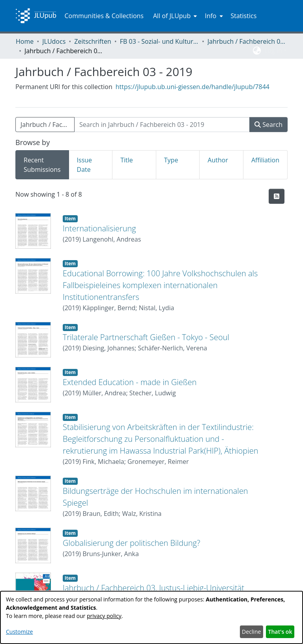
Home (25, 41)
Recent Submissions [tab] (42, 165)
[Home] (36, 16)
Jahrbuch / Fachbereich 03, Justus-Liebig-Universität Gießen (247, 41)
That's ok (280, 632)
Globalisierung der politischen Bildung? (131, 543)
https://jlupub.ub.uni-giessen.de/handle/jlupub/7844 (193, 87)
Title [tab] (127, 160)
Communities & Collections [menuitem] (104, 16)
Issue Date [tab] (85, 165)
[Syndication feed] (277, 196)
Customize (19, 632)
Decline (251, 632)
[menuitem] (174, 16)
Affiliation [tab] (265, 160)
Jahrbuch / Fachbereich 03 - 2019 (48, 125)
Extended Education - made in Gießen (130, 382)
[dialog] (151, 617)
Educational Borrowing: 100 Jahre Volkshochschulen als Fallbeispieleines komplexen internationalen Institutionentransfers (160, 285)
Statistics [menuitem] (244, 16)
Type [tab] (171, 160)
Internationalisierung (99, 228)
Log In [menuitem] (273, 50)
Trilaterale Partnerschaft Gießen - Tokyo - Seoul (146, 337)
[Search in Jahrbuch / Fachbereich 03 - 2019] (162, 125)
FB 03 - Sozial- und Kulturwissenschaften (159, 41)
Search (268, 125)
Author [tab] (218, 160)
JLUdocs (54, 41)
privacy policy (104, 616)
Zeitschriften (93, 41)
